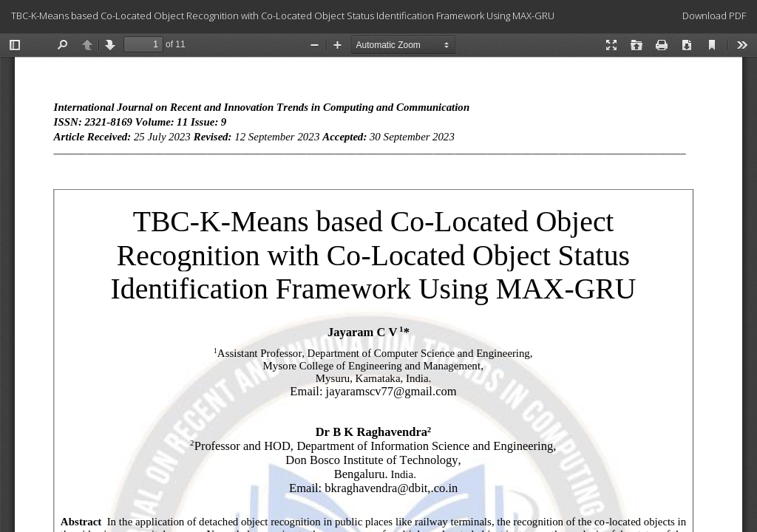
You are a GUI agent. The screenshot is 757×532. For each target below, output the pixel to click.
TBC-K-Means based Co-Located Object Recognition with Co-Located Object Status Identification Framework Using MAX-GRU (283, 16)
